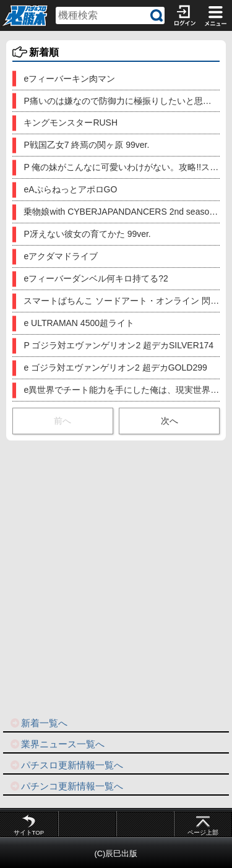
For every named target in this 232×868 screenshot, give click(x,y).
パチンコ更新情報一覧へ (66, 786)
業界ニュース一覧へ (57, 744)
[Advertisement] (116, 578)
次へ (170, 421)
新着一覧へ (38, 723)
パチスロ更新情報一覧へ (66, 765)
